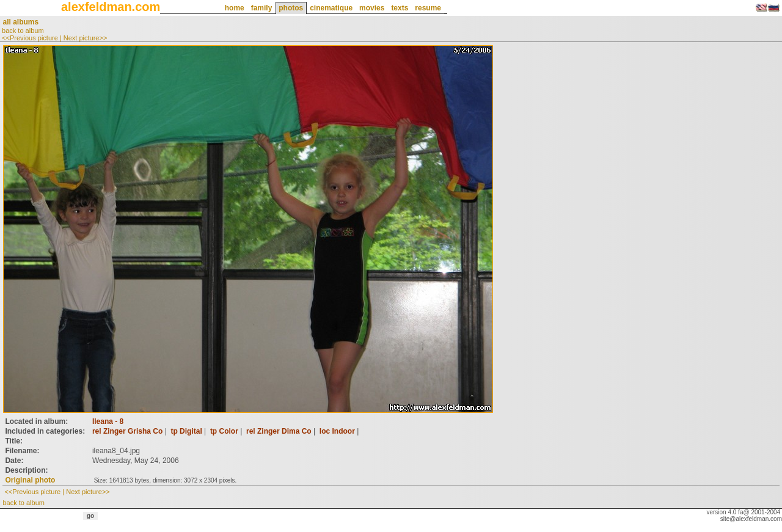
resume (428, 8)
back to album (23, 31)
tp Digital (186, 431)
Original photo (30, 480)
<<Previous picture (30, 38)
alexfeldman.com (111, 7)
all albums (20, 22)
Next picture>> (86, 38)
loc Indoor (337, 431)
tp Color (224, 431)
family (262, 8)
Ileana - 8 (108, 421)
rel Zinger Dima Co (279, 431)
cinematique (331, 8)
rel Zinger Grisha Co (127, 431)
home (235, 8)
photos (291, 8)
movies (372, 8)
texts (400, 8)
